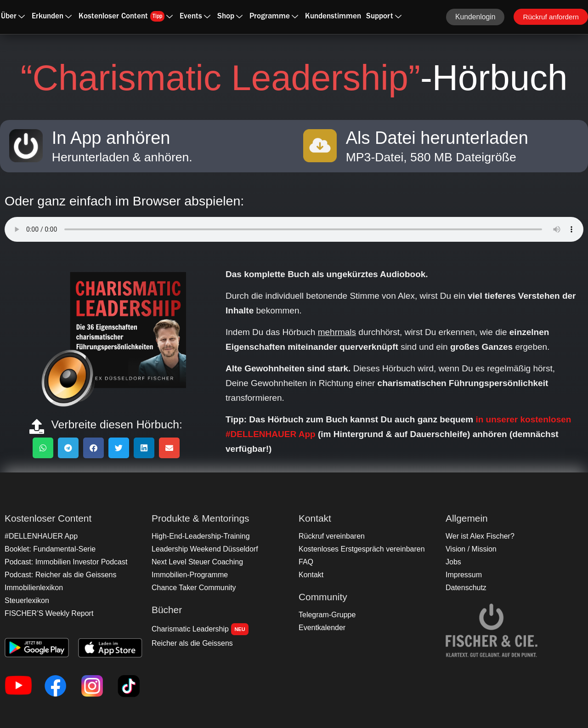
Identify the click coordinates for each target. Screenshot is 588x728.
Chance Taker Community (192, 588)
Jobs (453, 562)
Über (13, 17)
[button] (43, 448)
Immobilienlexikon (32, 588)
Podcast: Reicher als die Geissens (58, 575)
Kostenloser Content (126, 16)
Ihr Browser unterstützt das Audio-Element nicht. (294, 229)
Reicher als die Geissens (190, 643)
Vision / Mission (470, 549)
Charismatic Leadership (198, 629)
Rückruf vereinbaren (330, 536)
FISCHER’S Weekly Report (47, 613)
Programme (274, 17)
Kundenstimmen (333, 17)
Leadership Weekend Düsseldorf (202, 549)
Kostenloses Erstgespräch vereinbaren (359, 549)
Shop (230, 17)
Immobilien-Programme (188, 575)
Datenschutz (465, 588)
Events (195, 17)
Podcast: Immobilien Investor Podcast (63, 562)
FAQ (305, 562)
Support (384, 17)
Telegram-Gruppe (326, 615)
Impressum (463, 575)
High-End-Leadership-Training (198, 536)
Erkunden (52, 17)
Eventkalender (321, 628)
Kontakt (311, 575)
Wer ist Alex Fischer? (478, 536)
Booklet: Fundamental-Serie (48, 549)
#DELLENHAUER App (39, 536)
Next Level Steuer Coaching (195, 562)
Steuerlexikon (26, 600)
